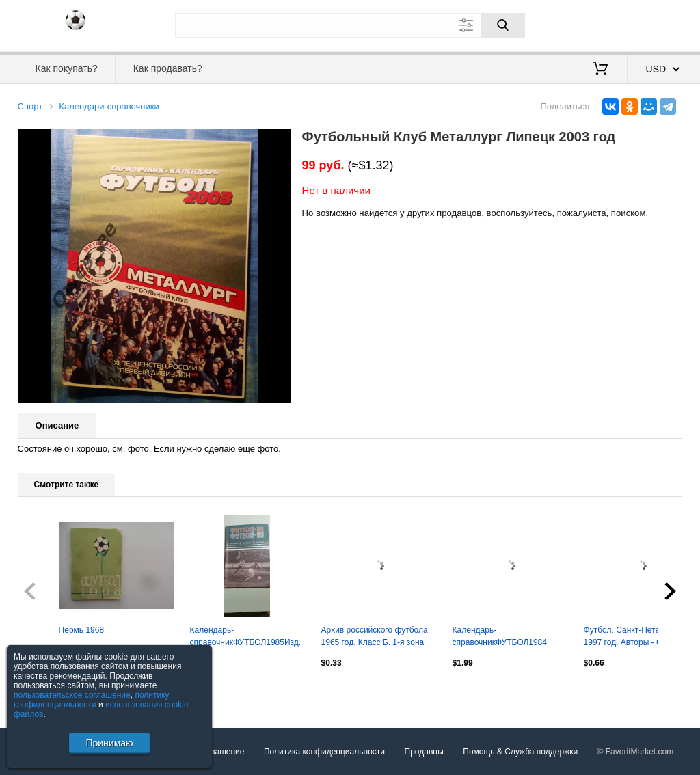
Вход (603, 24)
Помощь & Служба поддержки (520, 752)
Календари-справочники (109, 106)
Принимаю (109, 743)
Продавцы (424, 752)
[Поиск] (503, 25)
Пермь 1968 (82, 630)
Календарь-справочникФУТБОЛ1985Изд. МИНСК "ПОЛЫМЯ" (246, 638)
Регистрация (655, 24)
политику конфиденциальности (92, 700)
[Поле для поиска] (350, 25)
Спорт (30, 106)
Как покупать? (67, 68)
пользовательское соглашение (72, 695)
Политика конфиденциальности (324, 752)
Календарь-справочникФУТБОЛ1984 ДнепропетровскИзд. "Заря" (505, 638)
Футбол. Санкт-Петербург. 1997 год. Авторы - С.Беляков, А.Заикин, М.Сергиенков (641, 638)
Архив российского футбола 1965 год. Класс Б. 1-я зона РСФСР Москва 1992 (375, 638)
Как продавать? (168, 68)
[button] (279, 141)
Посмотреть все (48, 692)
